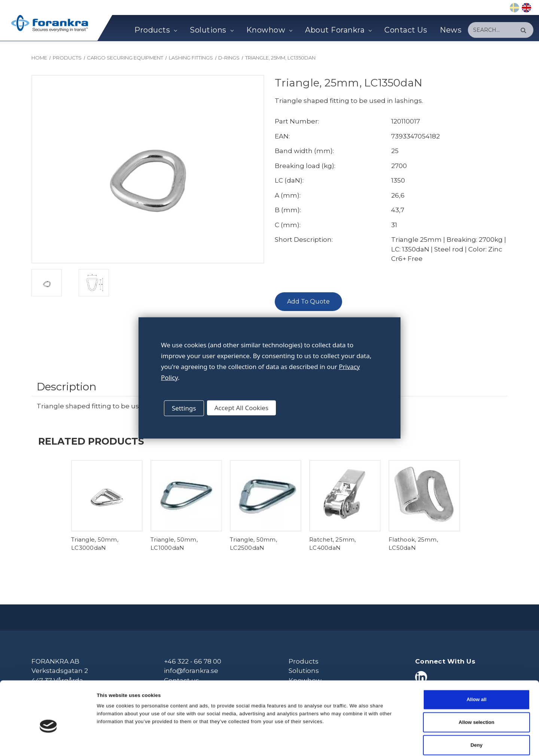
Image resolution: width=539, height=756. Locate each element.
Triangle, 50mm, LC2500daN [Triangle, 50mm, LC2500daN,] (253, 544)
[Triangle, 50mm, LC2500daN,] (266, 496)
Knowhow (269, 30)
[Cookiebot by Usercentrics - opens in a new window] (48, 742)
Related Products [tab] (91, 441)
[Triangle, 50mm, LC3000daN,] (107, 496)
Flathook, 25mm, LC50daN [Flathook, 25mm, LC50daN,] (413, 544)
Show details (365, 742)
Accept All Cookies (241, 408)
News (451, 30)
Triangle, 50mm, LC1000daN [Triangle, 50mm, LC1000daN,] (174, 544)
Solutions (211, 30)
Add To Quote (308, 301)
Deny (476, 709)
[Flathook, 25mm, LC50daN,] (424, 496)
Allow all (476, 664)
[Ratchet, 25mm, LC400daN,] (345, 496)
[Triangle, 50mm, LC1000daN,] (186, 496)
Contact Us (406, 30)
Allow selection (476, 687)
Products (156, 30)
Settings (184, 408)
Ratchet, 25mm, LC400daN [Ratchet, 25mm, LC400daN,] (333, 544)
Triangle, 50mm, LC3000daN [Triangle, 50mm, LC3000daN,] (95, 544)
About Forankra (338, 30)
